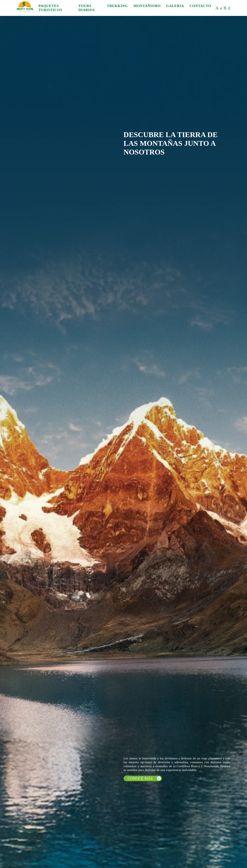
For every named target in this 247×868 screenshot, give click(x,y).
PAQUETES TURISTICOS (50, 8)
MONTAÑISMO (147, 6)
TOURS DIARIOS (87, 8)
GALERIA (175, 6)
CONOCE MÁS (144, 778)
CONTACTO (200, 6)
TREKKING (117, 6)
